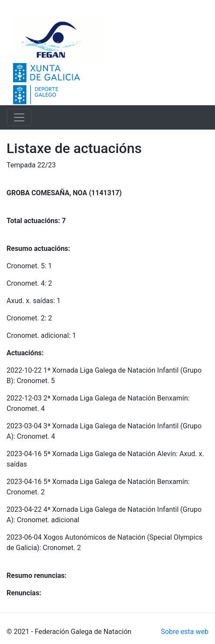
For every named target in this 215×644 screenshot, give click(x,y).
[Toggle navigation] (19, 117)
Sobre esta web (185, 632)
